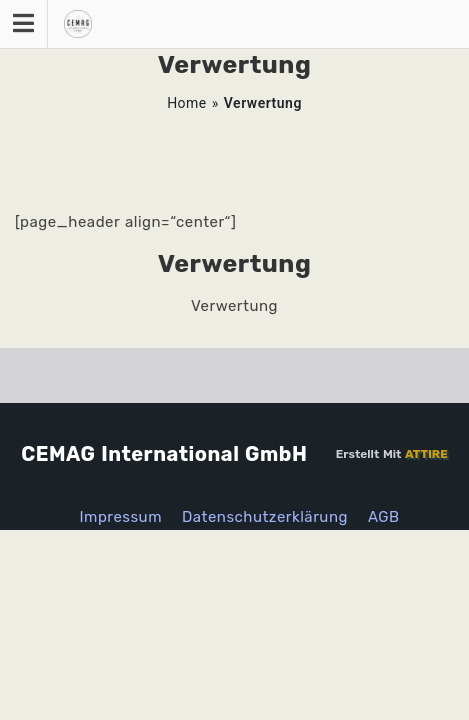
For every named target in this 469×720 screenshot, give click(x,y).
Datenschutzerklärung (265, 517)
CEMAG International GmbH (164, 454)
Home (187, 103)
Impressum (120, 517)
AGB (384, 517)
